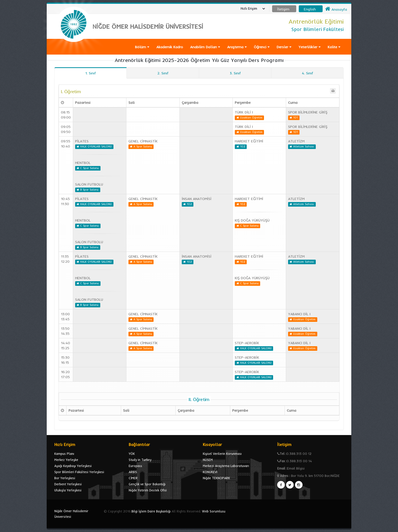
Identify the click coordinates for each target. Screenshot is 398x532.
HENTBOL (83, 163)
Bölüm (142, 47)
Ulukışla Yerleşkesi (68, 490)
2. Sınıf (163, 73)
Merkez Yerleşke (66, 460)
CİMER (133, 478)
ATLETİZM (296, 141)
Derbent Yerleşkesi (68, 484)
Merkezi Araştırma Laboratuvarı (226, 466)
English (310, 9)
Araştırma (237, 47)
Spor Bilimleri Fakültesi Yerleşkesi (79, 472)
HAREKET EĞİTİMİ (249, 141)
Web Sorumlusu (214, 511)
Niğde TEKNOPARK (216, 478)
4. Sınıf (308, 73)
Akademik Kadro (170, 47)
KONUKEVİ (210, 472)
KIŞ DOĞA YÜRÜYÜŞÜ (252, 220)
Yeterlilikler (310, 47)
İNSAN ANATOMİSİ (197, 199)
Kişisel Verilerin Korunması (222, 454)
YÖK (132, 454)
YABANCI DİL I (299, 314)
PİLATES (82, 141)
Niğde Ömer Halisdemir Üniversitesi (71, 514)
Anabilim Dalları (205, 47)
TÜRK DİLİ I (244, 112)
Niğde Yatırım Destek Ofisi (148, 490)
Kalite (334, 47)
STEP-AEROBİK (247, 343)
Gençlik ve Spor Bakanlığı (147, 484)
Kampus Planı (64, 454)
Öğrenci (262, 47)
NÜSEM (208, 460)
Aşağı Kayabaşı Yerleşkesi (73, 466)
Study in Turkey (140, 460)
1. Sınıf (91, 73)
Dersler (284, 47)
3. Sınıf (235, 73)
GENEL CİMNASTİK (143, 141)
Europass (135, 466)
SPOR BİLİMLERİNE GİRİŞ (308, 112)
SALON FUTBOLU (89, 184)
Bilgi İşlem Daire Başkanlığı (151, 511)
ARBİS (133, 472)
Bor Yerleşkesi (65, 478)
